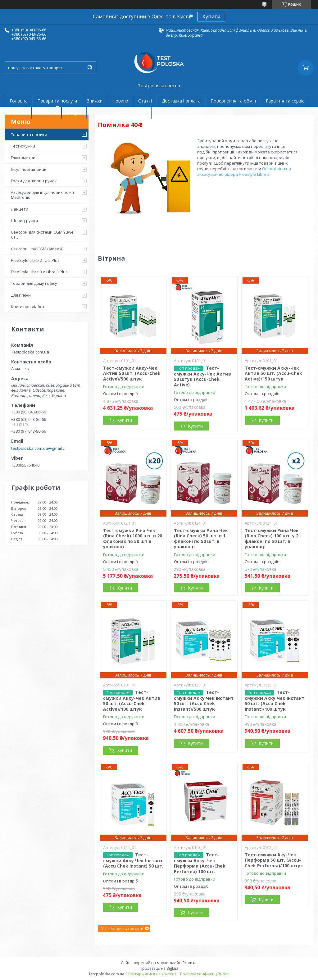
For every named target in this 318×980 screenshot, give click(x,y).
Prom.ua (190, 963)
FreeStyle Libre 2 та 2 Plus (35, 260)
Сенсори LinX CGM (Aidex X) (37, 249)
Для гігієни (21, 295)
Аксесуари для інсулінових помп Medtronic (42, 195)
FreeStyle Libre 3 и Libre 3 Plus (39, 272)
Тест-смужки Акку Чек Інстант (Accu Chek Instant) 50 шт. (133, 860)
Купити (211, 16)
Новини (120, 101)
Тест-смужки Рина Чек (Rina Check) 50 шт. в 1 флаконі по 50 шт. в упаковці (201, 539)
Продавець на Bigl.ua (159, 968)
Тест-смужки (23, 146)
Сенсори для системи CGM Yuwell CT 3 (43, 235)
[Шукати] (90, 68)
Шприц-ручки (24, 221)
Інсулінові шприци (29, 169)
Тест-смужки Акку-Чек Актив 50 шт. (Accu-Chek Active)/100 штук (132, 701)
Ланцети (20, 209)
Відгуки (74, 113)
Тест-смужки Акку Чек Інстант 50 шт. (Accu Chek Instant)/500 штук (204, 701)
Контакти (46, 113)
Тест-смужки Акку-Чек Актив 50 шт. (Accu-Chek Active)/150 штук (273, 373)
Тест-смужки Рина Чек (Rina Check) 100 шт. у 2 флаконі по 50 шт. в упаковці (272, 539)
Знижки (95, 101)
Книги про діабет (28, 307)
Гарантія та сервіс (285, 101)
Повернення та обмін (233, 101)
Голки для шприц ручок (34, 181)
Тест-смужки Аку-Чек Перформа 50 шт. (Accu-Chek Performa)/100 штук (274, 860)
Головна (19, 101)
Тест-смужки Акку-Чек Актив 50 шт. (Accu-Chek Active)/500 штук (132, 373)
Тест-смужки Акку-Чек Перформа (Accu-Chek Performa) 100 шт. (200, 863)
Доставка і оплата (181, 101)
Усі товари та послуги (122, 928)
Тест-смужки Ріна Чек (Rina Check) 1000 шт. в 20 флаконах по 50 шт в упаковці (133, 539)
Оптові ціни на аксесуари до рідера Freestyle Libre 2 (244, 171)
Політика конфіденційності (205, 974)
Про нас (18, 113)
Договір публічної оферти (119, 113)
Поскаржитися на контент (152, 974)
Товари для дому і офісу (34, 283)
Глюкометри (23, 157)
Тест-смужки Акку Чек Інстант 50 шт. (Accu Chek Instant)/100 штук (275, 701)
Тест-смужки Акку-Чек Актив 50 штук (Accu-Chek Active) (202, 376)
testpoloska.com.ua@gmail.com (38, 448)
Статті (145, 101)
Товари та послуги (57, 101)
